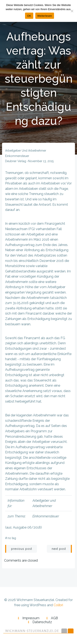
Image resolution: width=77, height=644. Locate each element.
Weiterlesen (45, 16)
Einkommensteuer (17, 156)
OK (29, 16)
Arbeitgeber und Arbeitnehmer (26, 151)
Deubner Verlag (16, 161)
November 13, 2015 (41, 161)
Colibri (58, 605)
